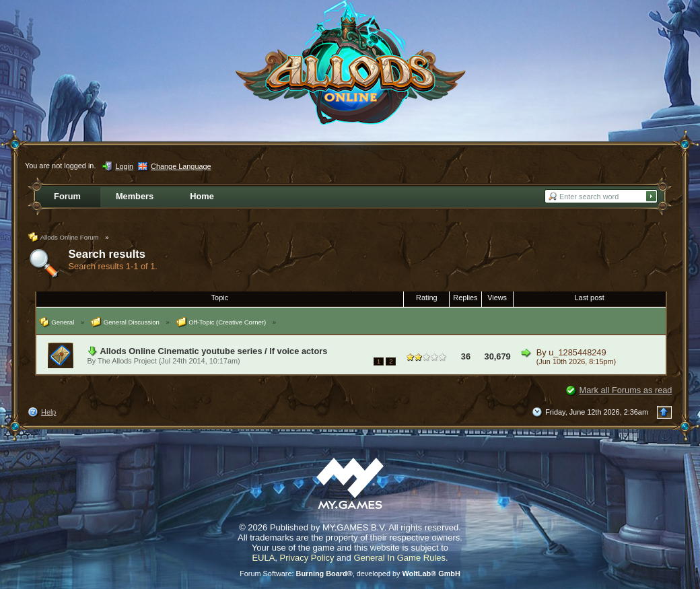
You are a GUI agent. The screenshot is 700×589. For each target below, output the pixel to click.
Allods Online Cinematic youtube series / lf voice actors (214, 351)
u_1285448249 (577, 352)
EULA (263, 558)
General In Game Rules (399, 558)
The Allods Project (127, 361)
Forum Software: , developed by (350, 574)
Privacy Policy (307, 558)
